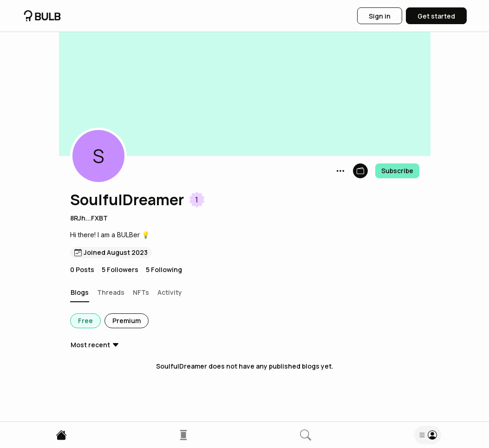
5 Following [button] (164, 269)
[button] (98, 156)
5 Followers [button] (120, 269)
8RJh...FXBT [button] (89, 218)
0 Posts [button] (82, 269)
